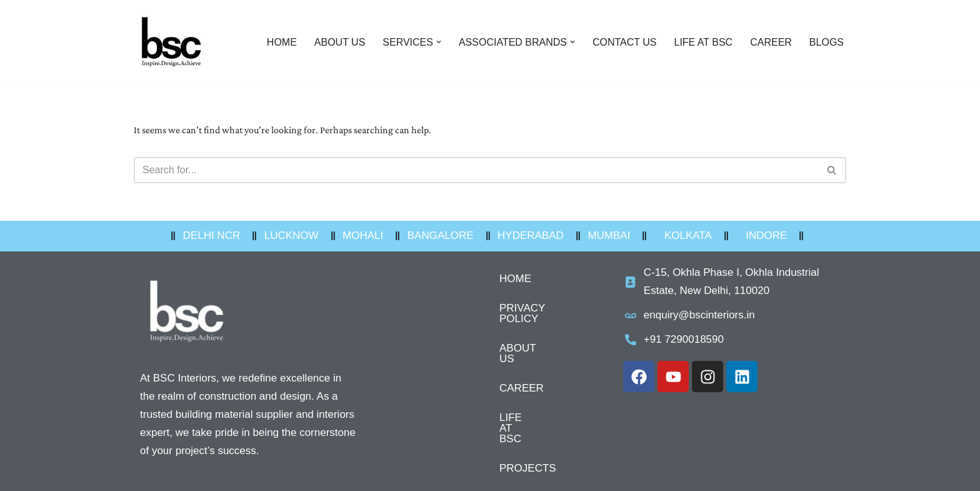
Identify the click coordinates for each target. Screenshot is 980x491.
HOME (282, 42)
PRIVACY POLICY (490, 308)
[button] (439, 42)
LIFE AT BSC (704, 42)
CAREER (771, 42)
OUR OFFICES (482, 455)
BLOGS (827, 42)
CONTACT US (625, 42)
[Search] (476, 170)
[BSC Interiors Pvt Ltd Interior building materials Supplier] (171, 42)
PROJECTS (475, 426)
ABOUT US (340, 42)
